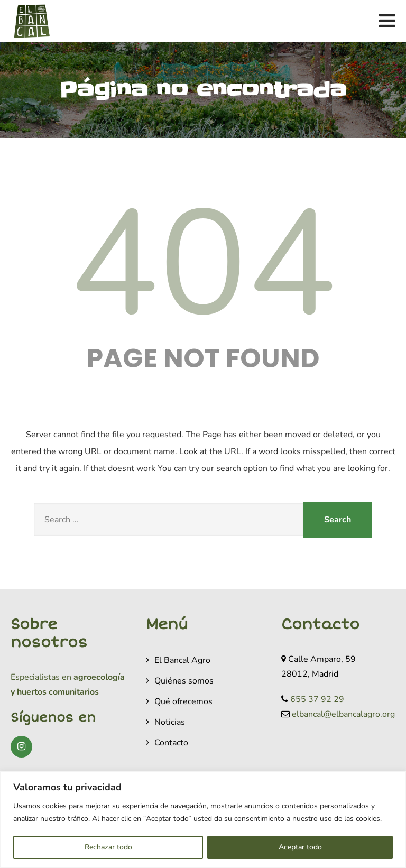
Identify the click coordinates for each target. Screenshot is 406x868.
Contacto (171, 743)
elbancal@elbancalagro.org (343, 714)
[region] (203, 820)
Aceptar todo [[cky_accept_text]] (300, 847)
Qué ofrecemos (183, 701)
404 (203, 265)
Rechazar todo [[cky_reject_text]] (108, 847)
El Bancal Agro (182, 660)
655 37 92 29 (317, 699)
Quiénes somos (184, 681)
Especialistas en (41, 677)
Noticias (170, 722)
